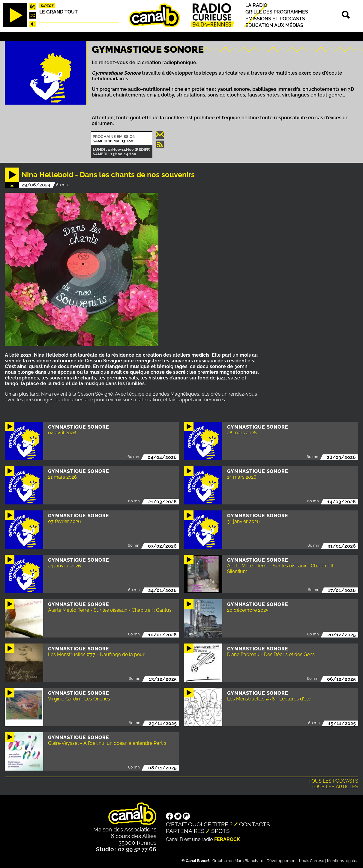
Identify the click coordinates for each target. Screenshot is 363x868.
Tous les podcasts (333, 781)
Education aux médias (274, 25)
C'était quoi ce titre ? (199, 824)
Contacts (255, 824)
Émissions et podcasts (275, 19)
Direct (47, 6)
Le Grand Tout (58, 12)
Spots (220, 831)
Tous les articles (335, 787)
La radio (256, 5)
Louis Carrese (312, 861)
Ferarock (227, 839)
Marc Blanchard (249, 861)
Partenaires (185, 831)
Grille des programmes (277, 12)
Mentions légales (343, 861)
